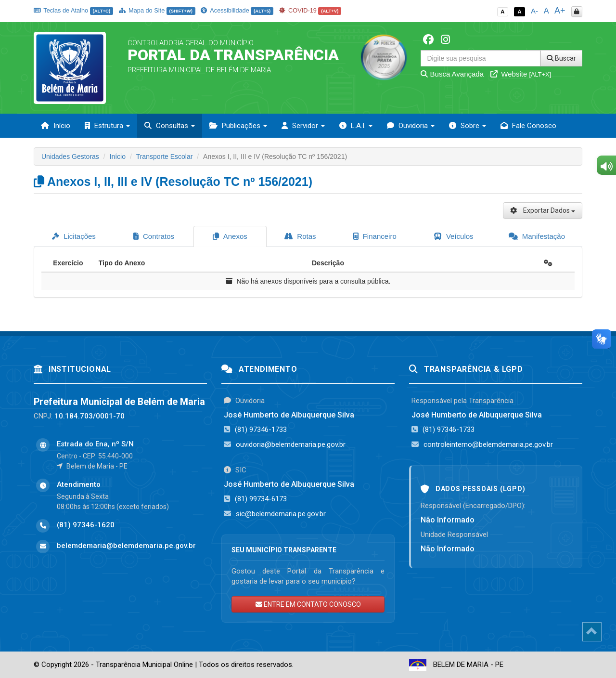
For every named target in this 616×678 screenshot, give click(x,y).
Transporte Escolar (165, 156)
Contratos (154, 236)
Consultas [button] (170, 126)
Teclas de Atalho (73, 10)
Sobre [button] (468, 126)
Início (56, 126)
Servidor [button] (303, 126)
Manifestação (537, 236)
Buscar (561, 58)
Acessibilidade (237, 10)
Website (521, 74)
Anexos (230, 236)
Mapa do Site (157, 10)
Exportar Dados (543, 210)
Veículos (454, 236)
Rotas (300, 236)
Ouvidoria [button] (411, 126)
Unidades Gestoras (70, 156)
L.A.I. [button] (356, 126)
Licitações (74, 236)
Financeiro (375, 236)
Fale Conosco (528, 126)
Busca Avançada (452, 74)
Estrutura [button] (107, 126)
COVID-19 (310, 10)
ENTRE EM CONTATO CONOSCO (308, 604)
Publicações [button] (238, 126)
